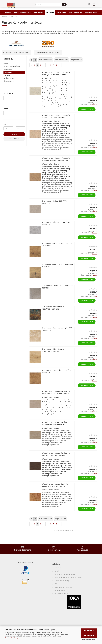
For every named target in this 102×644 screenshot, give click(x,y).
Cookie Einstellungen (61, 602)
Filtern (14, 142)
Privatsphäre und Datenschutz (64, 595)
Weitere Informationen (89, 640)
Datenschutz (82, 558)
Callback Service (60, 598)
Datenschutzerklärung (12, 638)
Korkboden (50, 12)
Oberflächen (61, 12)
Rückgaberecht (54, 558)
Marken (8, 12)
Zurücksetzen (14, 147)
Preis (6, 133)
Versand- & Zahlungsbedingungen (65, 582)
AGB (56, 592)
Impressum (58, 576)
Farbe (6, 116)
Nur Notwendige (89, 635)
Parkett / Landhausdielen (22, 12)
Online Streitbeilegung (62, 589)
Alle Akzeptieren (89, 631)
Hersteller (8, 101)
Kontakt (57, 579)
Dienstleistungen (91, 12)
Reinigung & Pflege (75, 12)
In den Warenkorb (87, 117)
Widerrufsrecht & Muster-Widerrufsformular (68, 585)
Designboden (39, 12)
